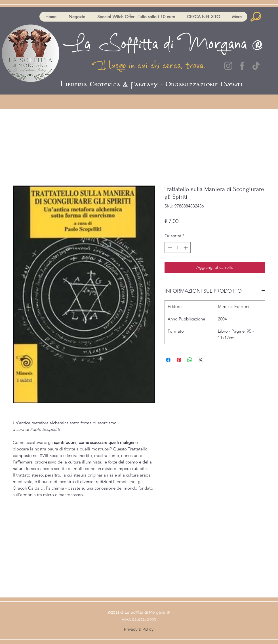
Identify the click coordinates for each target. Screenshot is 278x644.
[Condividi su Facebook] (168, 360)
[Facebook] (242, 66)
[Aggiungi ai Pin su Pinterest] (179, 360)
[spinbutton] (178, 248)
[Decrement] (169, 248)
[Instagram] (228, 66)
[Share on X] (201, 360)
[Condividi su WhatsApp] (190, 360)
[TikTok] (256, 66)
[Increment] (186, 248)
